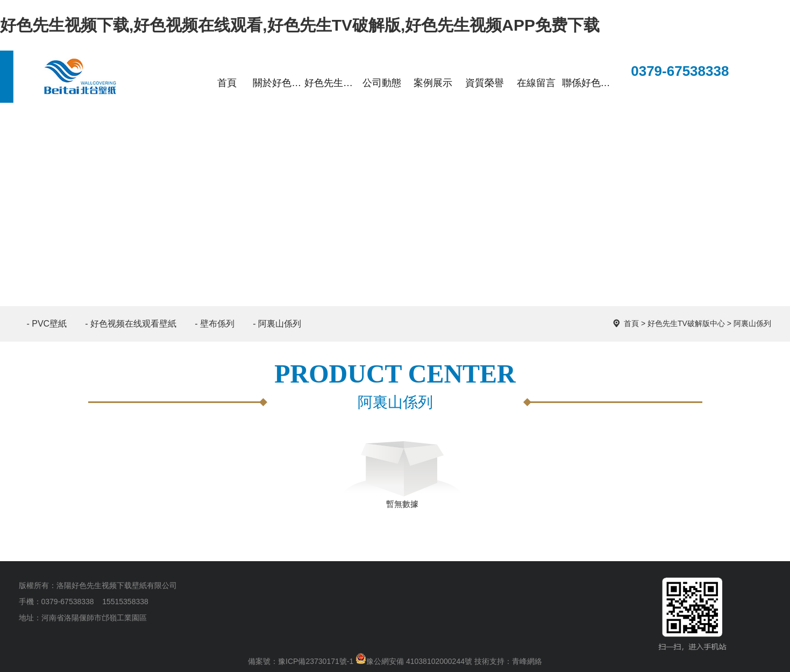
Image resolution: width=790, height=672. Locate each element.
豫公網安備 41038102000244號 (414, 661)
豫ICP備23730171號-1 (316, 661)
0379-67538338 (671, 72)
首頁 (631, 323)
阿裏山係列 (752, 323)
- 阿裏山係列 (277, 324)
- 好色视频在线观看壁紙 (131, 324)
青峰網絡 (527, 661)
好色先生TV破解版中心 (686, 323)
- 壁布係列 (215, 324)
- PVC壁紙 (47, 324)
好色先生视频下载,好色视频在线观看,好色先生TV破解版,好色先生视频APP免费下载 (300, 25)
